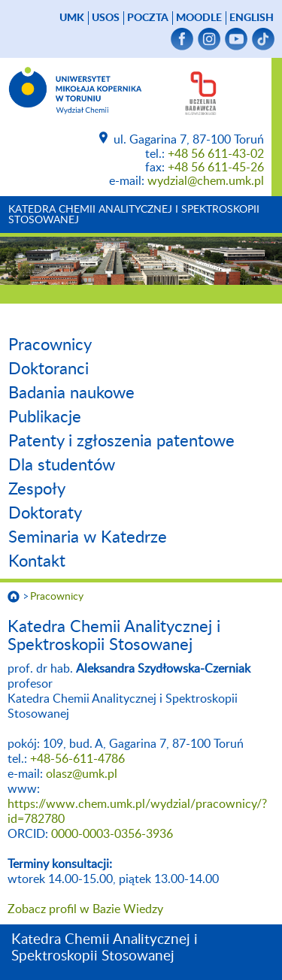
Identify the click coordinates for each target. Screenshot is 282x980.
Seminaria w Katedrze (88, 537)
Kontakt (37, 561)
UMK (72, 18)
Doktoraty (45, 513)
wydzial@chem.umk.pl (206, 181)
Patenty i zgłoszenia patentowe (121, 441)
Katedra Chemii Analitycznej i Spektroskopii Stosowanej (134, 215)
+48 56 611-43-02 (216, 154)
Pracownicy (50, 345)
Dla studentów (62, 465)
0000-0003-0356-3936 (112, 834)
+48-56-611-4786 (77, 759)
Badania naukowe (71, 393)
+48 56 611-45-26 (216, 168)
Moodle (199, 18)
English (252, 18)
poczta (148, 18)
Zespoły (37, 489)
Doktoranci (49, 369)
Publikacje (45, 417)
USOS (106, 18)
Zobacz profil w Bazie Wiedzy (85, 909)
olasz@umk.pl (82, 774)
